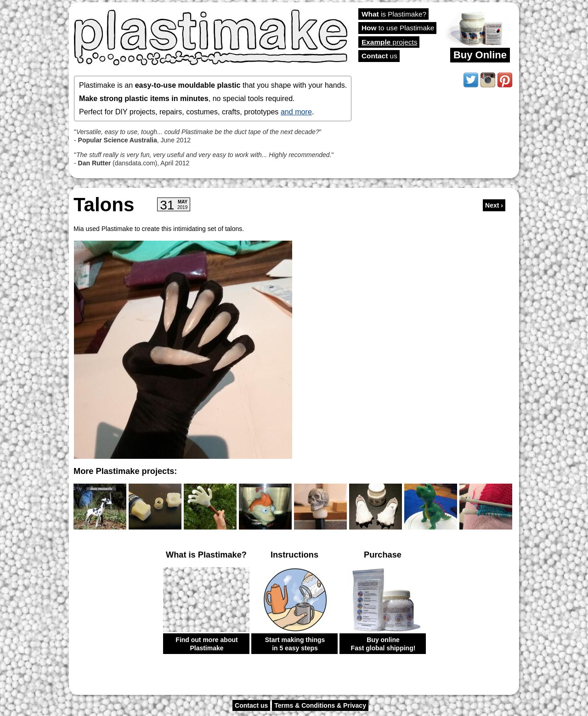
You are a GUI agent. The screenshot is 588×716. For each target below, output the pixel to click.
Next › (494, 205)
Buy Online (480, 55)
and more (296, 112)
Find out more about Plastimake (206, 644)
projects (389, 42)
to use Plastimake (398, 28)
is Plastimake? (394, 14)
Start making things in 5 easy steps (295, 644)
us (379, 56)
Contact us (251, 705)
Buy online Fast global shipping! (383, 644)
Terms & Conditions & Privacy (320, 705)
